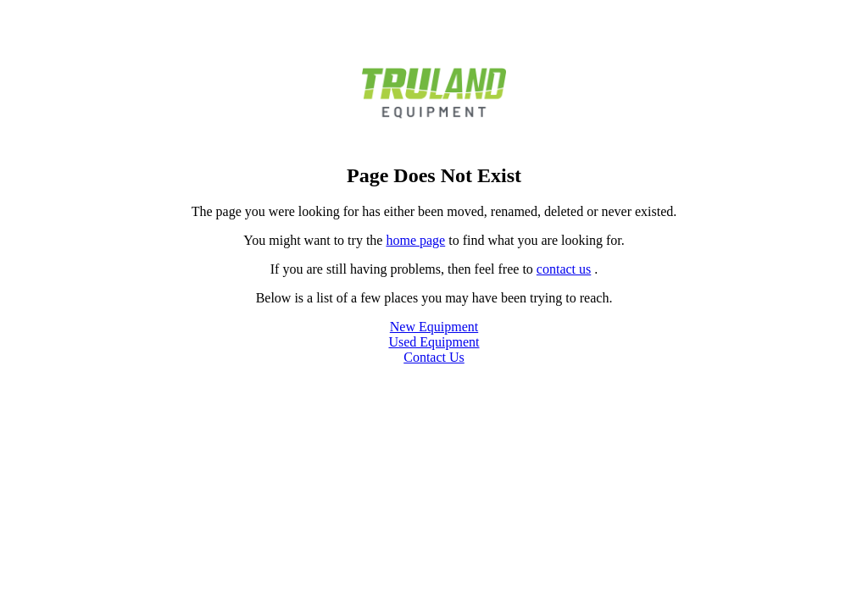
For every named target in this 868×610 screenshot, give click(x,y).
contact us (564, 269)
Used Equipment (434, 342)
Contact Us (434, 357)
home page (415, 240)
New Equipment (434, 327)
